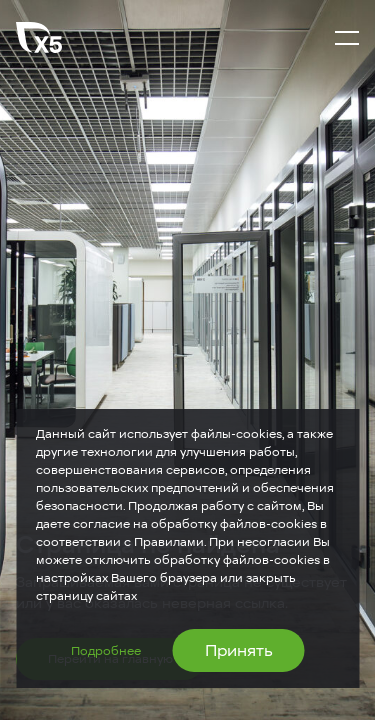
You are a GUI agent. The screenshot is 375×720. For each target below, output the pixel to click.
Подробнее (106, 651)
